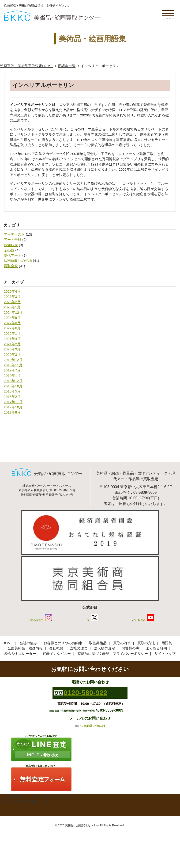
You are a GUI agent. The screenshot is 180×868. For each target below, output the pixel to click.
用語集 (167, 643)
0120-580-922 (85, 693)
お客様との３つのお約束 (63, 643)
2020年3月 (12, 355)
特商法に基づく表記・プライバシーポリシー (113, 654)
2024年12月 (13, 312)
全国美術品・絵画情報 (25, 648)
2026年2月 (12, 302)
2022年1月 (12, 333)
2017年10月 (13, 407)
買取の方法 (146, 643)
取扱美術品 (98, 643)
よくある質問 (156, 648)
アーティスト (14, 234)
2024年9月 (12, 318)
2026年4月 (12, 291)
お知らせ (11, 245)
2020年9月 (12, 349)
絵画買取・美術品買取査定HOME (26, 66)
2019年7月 (12, 370)
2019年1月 (12, 376)
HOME (8, 643)
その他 (9, 250)
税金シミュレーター (20, 654)
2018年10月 (13, 386)
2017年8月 (12, 412)
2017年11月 (13, 402)
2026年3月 (12, 297)
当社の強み (28, 643)
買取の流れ (122, 643)
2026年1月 (12, 307)
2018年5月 (12, 391)
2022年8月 (12, 323)
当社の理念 (79, 648)
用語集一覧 (67, 66)
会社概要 (56, 648)
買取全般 (11, 266)
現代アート (13, 255)
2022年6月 (12, 328)
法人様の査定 (105, 648)
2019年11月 (13, 365)
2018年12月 (13, 381)
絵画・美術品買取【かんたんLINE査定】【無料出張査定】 (52, 16)
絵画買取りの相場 (18, 261)
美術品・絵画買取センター (82, 825)
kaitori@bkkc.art (92, 726)
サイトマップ (165, 654)
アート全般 (13, 240)
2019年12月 (13, 360)
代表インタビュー (57, 654)
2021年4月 (12, 339)
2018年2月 (12, 397)
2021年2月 (12, 344)
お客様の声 (130, 648)
